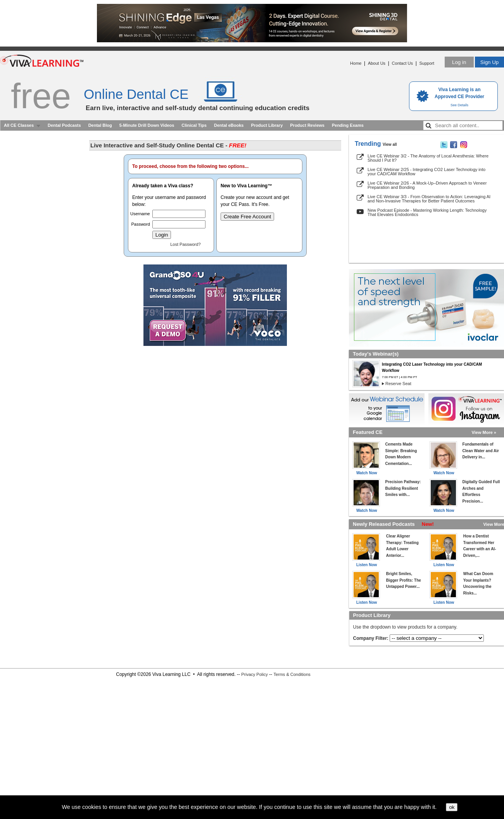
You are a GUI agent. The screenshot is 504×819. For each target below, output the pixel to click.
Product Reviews (307, 125)
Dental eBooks (229, 125)
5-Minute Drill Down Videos (147, 125)
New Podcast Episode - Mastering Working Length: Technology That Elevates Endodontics (427, 212)
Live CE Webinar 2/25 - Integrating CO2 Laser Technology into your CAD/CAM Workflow (426, 172)
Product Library (267, 125)
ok (452, 807)
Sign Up (489, 62)
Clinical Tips (194, 125)
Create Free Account (247, 217)
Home (356, 63)
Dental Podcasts (64, 125)
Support (427, 63)
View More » (484, 432)
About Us (377, 63)
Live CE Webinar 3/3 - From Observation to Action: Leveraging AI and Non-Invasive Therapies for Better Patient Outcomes (429, 199)
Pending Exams (348, 125)
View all (390, 144)
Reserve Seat (398, 384)
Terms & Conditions (292, 674)
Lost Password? (185, 244)
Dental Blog (100, 125)
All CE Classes (19, 125)
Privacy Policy (254, 674)
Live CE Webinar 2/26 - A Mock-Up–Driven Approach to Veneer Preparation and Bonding (427, 185)
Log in (459, 62)
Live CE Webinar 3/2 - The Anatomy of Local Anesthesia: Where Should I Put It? (428, 158)
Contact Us (402, 63)
